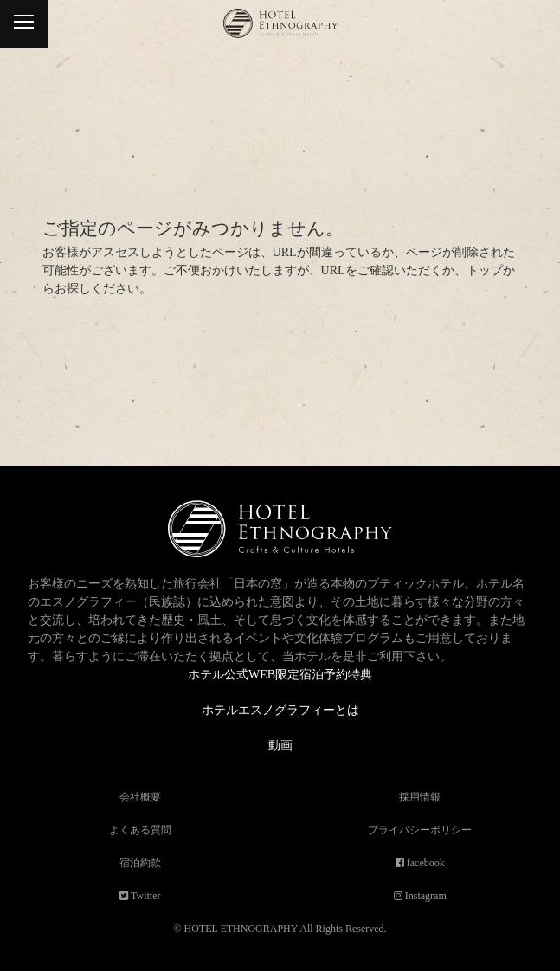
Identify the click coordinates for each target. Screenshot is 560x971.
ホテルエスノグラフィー (280, 32)
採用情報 (420, 797)
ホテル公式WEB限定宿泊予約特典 (280, 675)
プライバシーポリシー (420, 830)
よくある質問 (140, 830)
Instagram (425, 896)
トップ (485, 270)
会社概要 (140, 797)
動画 (280, 746)
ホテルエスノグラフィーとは (280, 710)
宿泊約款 (140, 863)
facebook (425, 863)
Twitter (144, 896)
